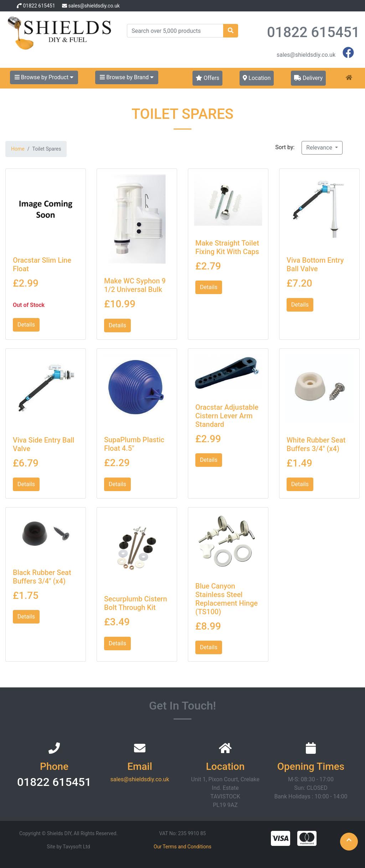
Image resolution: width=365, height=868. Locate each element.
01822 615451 (39, 6)
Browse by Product (44, 77)
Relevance (320, 148)
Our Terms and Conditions (182, 847)
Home (18, 149)
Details (26, 325)
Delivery (308, 78)
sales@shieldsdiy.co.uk (94, 6)
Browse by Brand (127, 77)
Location (257, 78)
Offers (207, 78)
